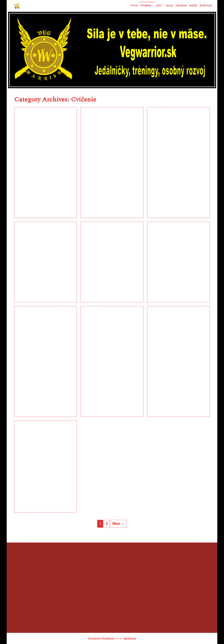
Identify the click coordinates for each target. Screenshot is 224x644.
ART (159, 6)
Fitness (146, 6)
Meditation (130, 638)
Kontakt (206, 6)
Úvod (134, 6)
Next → (119, 524)
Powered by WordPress (101, 638)
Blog (170, 6)
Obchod (181, 6)
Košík (193, 6)
